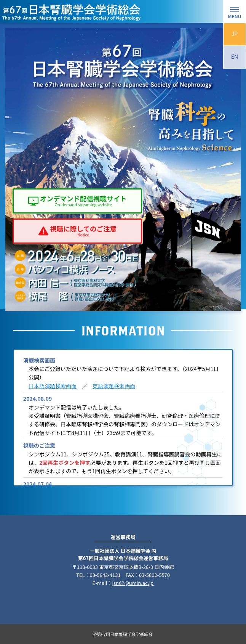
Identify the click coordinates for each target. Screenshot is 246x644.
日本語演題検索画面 (53, 386)
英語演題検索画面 (114, 386)
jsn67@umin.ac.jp (133, 583)
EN (235, 56)
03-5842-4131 (105, 575)
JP (235, 34)
